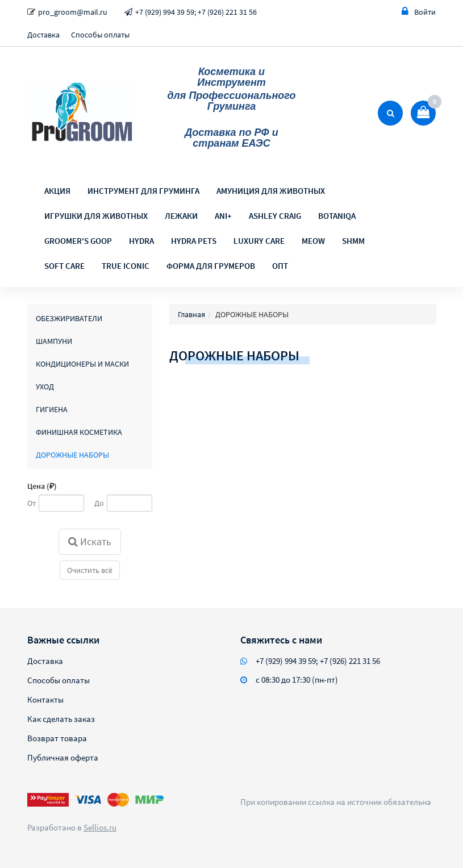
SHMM (353, 241)
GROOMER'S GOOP (78, 241)
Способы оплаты (100, 35)
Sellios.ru (100, 827)
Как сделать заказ (61, 719)
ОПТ (280, 266)
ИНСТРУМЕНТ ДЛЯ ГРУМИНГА (143, 191)
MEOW (313, 241)
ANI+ (223, 216)
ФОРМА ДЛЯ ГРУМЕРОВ (211, 266)
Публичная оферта (63, 757)
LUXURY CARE (259, 241)
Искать (90, 541)
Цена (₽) (42, 486)
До (99, 503)
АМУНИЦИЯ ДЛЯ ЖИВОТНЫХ (271, 191)
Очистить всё (90, 570)
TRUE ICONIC (126, 266)
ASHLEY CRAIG (275, 216)
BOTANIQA (337, 216)
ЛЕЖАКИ (181, 216)
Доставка (43, 35)
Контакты (45, 699)
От (32, 503)
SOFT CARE (64, 266)
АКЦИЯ (57, 191)
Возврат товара (57, 738)
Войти (419, 12)
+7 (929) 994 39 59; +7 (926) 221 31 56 (196, 12)
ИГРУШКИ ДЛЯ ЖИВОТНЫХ (96, 216)
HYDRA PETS (194, 241)
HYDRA (141, 241)
